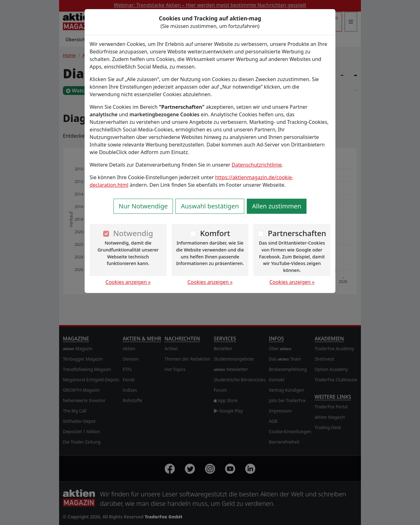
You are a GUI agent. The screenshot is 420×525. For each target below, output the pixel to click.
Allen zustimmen (277, 206)
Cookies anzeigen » (128, 282)
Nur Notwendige (143, 206)
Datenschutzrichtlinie (257, 165)
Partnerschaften (297, 233)
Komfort (215, 233)
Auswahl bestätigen (210, 206)
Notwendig (133, 233)
